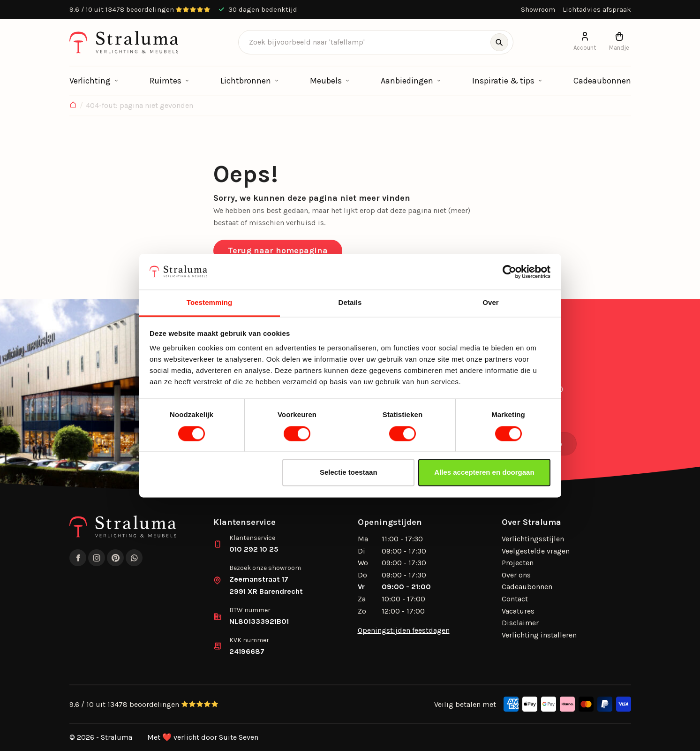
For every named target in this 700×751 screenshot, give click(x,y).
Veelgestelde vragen (536, 551)
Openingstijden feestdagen (404, 630)
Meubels (326, 81)
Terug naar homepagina (278, 250)
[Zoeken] (499, 42)
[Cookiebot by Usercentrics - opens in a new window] (509, 272)
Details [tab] (350, 303)
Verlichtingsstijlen (533, 539)
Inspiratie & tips (503, 81)
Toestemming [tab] (210, 303)
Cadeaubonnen (602, 81)
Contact (515, 599)
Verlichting (90, 81)
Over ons (516, 575)
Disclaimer (520, 623)
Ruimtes (166, 81)
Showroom (538, 9)
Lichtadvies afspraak (597, 9)
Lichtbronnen (246, 81)
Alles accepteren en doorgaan (484, 473)
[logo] (124, 42)
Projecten (518, 563)
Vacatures (518, 611)
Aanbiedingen (407, 81)
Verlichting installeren (539, 635)
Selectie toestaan (349, 473)
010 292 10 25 (254, 549)
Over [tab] (491, 303)
